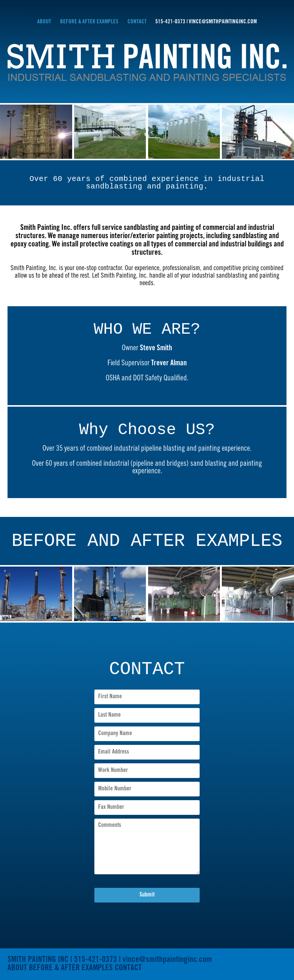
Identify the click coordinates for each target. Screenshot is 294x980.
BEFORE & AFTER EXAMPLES (89, 22)
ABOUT (44, 22)
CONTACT (138, 22)
